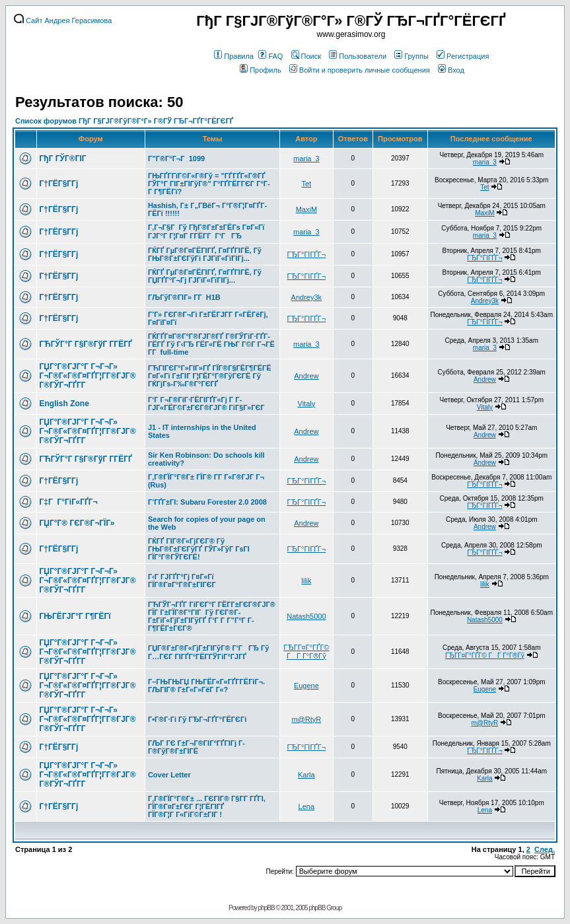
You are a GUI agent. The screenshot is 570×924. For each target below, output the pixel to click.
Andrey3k (306, 297)
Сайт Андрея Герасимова (63, 20)
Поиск (306, 56)
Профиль (261, 70)
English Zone (64, 404)
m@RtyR (306, 719)
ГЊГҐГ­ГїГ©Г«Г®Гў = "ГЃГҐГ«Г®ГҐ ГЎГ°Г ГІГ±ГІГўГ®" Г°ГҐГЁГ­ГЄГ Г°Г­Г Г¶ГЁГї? (209, 184)
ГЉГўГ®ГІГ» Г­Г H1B (184, 297)
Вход (451, 70)
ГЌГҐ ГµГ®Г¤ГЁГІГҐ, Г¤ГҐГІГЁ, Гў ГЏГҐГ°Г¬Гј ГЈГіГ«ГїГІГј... (205, 276)
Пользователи (358, 56)
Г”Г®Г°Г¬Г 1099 (176, 159)
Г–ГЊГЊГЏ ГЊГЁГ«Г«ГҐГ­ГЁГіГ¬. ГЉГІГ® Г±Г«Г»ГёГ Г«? (206, 686)
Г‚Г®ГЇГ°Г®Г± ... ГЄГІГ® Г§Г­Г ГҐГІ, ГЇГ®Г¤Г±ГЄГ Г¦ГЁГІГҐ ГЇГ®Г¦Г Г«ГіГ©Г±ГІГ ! (207, 806)
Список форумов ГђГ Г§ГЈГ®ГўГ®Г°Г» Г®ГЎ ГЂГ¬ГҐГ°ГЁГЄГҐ (124, 121)
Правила (234, 56)
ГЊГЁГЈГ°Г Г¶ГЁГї (75, 616)
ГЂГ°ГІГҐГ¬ (307, 254)
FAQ (270, 56)
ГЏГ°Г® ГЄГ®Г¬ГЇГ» (77, 523)
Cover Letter (169, 775)
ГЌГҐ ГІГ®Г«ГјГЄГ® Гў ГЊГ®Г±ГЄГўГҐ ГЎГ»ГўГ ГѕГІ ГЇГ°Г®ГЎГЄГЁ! (199, 549)
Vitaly (307, 404)
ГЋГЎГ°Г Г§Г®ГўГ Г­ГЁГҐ (86, 344)
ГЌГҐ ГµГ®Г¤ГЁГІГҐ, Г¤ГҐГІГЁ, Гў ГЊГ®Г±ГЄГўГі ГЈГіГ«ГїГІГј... (205, 254)
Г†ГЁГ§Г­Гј (59, 184)
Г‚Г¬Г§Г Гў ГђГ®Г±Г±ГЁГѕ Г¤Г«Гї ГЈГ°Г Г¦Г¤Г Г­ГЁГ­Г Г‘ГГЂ (206, 231)
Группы (411, 56)
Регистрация (463, 56)
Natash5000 (306, 616)
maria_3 (306, 159)
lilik (306, 581)
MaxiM (306, 209)
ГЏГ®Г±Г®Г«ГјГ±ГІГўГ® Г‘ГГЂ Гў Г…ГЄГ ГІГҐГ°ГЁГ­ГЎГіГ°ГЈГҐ (209, 652)
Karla (306, 775)
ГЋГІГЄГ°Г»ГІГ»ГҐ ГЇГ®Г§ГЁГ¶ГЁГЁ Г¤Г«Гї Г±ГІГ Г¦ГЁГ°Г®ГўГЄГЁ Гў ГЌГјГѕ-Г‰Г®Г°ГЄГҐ (210, 376)
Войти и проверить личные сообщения (360, 70)
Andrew (306, 376)
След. (545, 849)
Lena (306, 806)
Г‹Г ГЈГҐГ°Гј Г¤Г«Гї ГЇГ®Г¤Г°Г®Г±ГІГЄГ (183, 581)
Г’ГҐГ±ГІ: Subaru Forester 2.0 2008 (207, 502)
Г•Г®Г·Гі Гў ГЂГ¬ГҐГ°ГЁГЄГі (197, 719)
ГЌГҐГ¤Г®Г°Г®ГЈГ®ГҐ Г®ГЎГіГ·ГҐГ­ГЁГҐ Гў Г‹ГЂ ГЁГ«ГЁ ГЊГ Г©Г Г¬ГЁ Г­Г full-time (211, 344)
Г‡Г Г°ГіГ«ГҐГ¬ (69, 502)
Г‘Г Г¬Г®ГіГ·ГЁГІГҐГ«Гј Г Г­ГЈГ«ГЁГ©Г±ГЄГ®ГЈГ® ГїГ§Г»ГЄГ (207, 404)
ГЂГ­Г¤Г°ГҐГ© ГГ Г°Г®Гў (306, 652)
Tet (307, 184)
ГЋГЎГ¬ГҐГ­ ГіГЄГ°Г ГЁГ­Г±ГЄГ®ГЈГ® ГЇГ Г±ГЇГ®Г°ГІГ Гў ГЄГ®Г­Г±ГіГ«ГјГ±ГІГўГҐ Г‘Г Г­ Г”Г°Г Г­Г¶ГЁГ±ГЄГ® (212, 616)
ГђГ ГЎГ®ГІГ (64, 159)
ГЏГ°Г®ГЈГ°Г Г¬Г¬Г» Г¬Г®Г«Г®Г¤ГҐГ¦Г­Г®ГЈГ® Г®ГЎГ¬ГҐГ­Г (88, 376)
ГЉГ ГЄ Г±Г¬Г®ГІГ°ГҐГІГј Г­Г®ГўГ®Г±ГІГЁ (196, 747)
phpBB (267, 908)
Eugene (306, 686)
